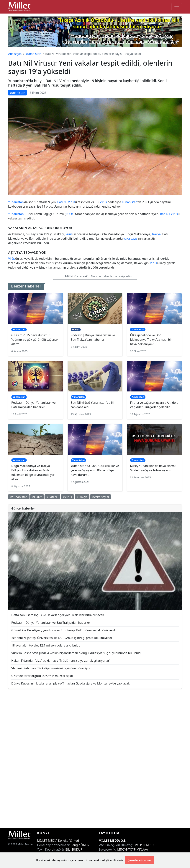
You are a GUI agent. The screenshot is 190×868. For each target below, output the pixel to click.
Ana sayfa (15, 54)
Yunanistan (33, 54)
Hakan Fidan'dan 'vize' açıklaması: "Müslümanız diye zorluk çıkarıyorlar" (61, 661)
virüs (103, 202)
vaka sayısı (131, 239)
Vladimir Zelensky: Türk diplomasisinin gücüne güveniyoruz (53, 668)
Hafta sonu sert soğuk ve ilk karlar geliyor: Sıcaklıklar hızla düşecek (58, 615)
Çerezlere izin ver (139, 860)
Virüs (72, 202)
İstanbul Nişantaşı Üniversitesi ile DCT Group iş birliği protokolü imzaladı (62, 638)
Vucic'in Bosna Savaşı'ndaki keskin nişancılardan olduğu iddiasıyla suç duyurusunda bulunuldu (77, 653)
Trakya (156, 234)
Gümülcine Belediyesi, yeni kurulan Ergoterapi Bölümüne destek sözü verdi (63, 630)
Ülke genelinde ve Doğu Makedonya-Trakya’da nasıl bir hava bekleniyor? (151, 340)
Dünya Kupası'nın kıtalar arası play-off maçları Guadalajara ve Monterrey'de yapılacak (70, 683)
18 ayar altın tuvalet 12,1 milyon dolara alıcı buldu (46, 645)
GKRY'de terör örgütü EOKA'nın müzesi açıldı (42, 676)
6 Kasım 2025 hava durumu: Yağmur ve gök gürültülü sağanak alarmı (35, 340)
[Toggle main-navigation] (177, 7)
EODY (70, 214)
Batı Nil (62, 202)
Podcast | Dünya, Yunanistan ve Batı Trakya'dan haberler (51, 623)
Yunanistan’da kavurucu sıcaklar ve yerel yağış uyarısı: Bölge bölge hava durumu (95, 470)
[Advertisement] (95, 758)
